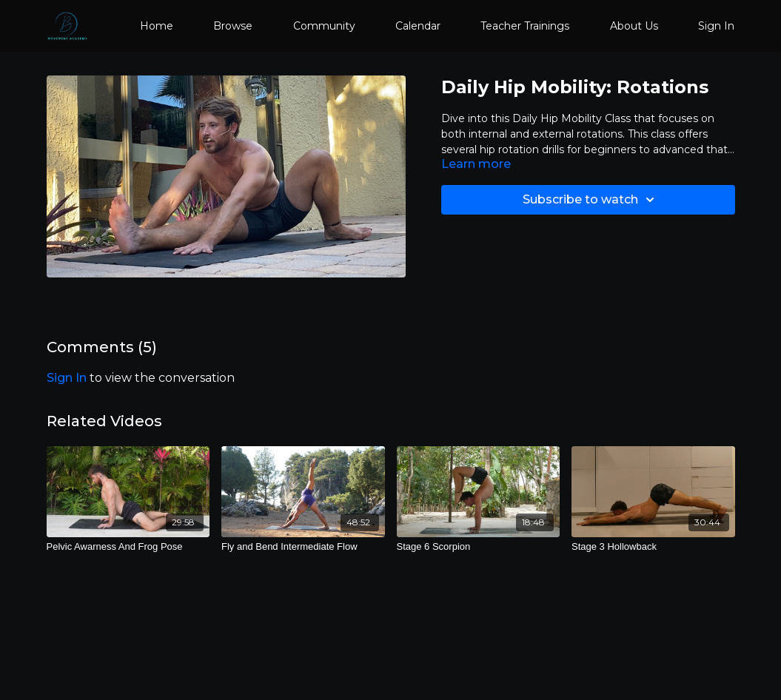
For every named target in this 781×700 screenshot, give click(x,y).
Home (157, 26)
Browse (233, 26)
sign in (67, 378)
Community (324, 26)
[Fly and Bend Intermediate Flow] (303, 547)
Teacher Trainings (525, 26)
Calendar (418, 26)
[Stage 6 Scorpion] (479, 547)
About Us (634, 26)
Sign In (716, 26)
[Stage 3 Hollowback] (653, 547)
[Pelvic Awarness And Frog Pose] (128, 547)
